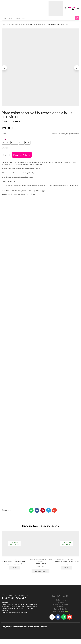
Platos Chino (30, 194)
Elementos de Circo (33, 560)
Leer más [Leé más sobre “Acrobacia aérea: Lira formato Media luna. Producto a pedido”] (15, 569)
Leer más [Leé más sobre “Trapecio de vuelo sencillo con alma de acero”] (66, 569)
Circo (12, 191)
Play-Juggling (41, 191)
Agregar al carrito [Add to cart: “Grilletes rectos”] (41, 573)
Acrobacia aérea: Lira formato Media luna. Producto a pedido (15, 564)
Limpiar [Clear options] (5, 148)
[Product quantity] (6, 155)
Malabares (11, 24)
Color (4, 140)
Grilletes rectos (41, 565)
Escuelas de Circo (22, 24)
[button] (65, 8)
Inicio (3, 24)
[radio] (6, 143)
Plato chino (27, 191)
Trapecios (73, 560)
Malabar (18, 191)
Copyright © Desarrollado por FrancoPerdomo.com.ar (24, 632)
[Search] (77, 18)
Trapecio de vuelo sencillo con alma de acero (66, 564)
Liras (15, 560)
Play (34, 191)
